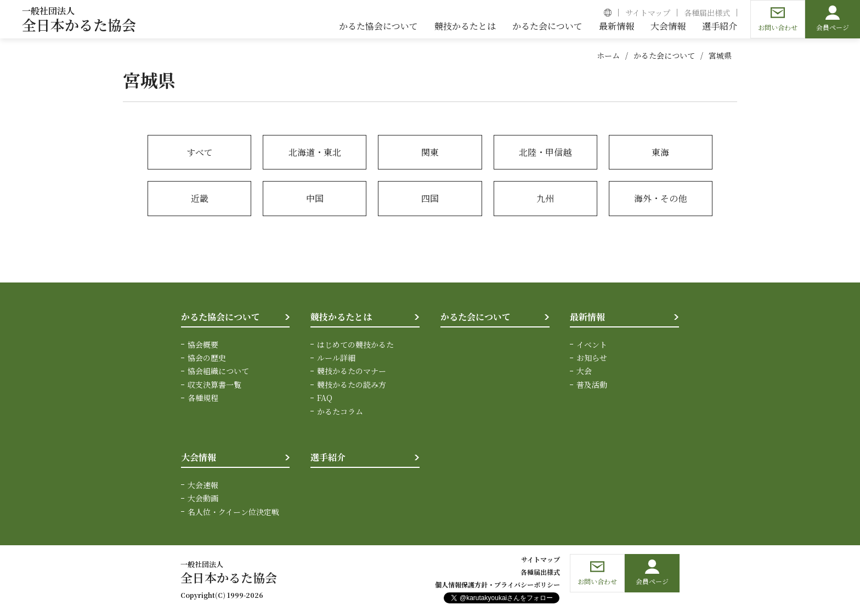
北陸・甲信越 (545, 152)
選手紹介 (328, 457)
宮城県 (720, 55)
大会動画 (203, 498)
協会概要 (203, 344)
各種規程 (203, 398)
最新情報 (587, 317)
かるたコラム (340, 411)
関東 (430, 152)
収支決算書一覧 (214, 385)
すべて (200, 152)
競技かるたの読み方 (352, 385)
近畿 (200, 198)
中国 (315, 198)
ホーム (608, 55)
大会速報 (203, 485)
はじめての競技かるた (355, 344)
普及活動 (592, 385)
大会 (584, 371)
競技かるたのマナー (352, 371)
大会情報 (199, 457)
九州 (545, 198)
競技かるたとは (341, 317)
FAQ (325, 398)
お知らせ (592, 358)
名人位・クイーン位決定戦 (233, 511)
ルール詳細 (336, 358)
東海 (660, 152)
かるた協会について (220, 317)
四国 (430, 198)
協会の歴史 (207, 358)
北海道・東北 (315, 152)
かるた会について (664, 55)
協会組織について (218, 371)
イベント (592, 344)
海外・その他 (660, 198)
